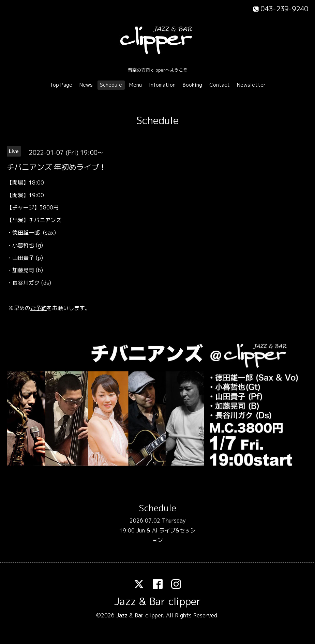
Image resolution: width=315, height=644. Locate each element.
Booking (192, 85)
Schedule (111, 85)
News (86, 85)
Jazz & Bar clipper (157, 601)
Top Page (61, 85)
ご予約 (39, 308)
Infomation (162, 85)
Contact (220, 85)
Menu (136, 85)
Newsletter (251, 85)
